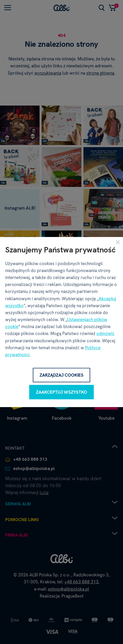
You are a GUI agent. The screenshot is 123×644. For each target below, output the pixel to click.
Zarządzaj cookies (62, 375)
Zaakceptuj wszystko (62, 392)
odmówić (105, 334)
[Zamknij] (118, 242)
